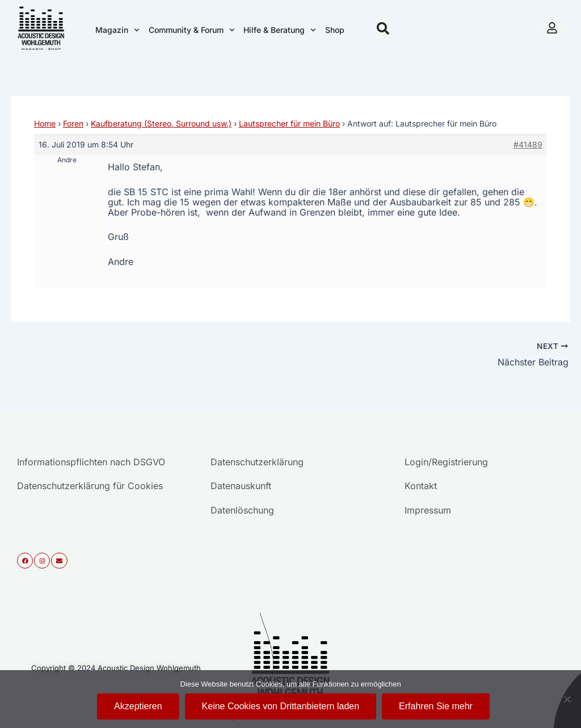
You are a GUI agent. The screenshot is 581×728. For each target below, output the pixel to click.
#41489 (528, 144)
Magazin (117, 30)
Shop (335, 30)
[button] (383, 28)
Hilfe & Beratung (280, 30)
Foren (73, 123)
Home (45, 123)
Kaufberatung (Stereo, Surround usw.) (161, 123)
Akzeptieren (138, 706)
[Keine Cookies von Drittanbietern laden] (567, 699)
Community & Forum (192, 30)
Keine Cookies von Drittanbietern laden (281, 706)
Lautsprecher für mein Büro (289, 123)
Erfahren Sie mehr (436, 706)
